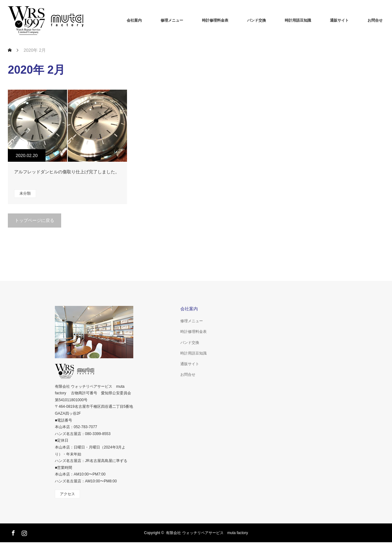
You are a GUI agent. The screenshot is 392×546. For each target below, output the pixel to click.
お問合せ (375, 20)
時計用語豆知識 (298, 20)
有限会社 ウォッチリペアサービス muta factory (207, 533)
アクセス (67, 494)
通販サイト (339, 20)
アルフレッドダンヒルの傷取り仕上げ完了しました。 (67, 172)
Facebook (13, 532)
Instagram (24, 532)
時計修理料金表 (215, 20)
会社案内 (134, 20)
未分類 (25, 193)
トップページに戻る (34, 220)
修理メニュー (172, 20)
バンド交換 (257, 20)
